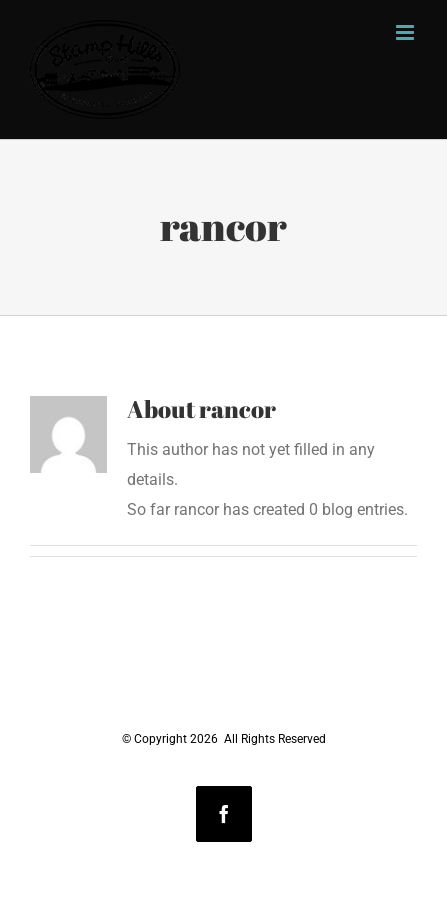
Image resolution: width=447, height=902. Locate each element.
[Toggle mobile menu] (406, 32)
